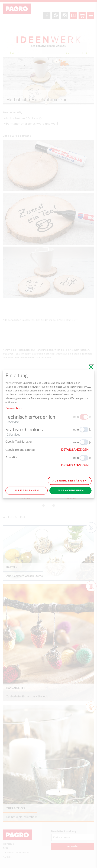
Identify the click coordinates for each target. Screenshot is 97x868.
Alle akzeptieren (71, 490)
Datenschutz (14, 408)
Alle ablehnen (26, 490)
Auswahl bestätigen (70, 481)
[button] (76, 450)
